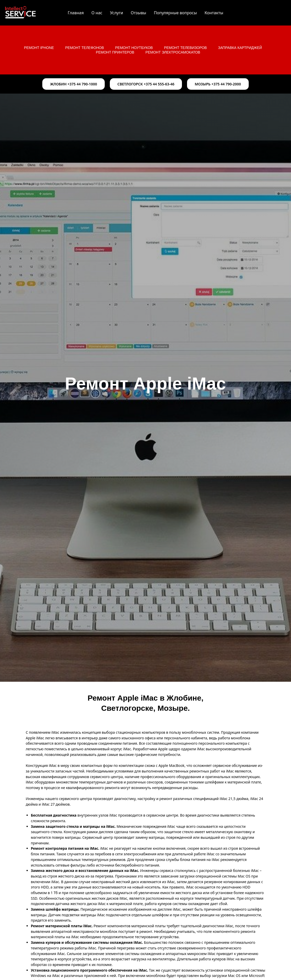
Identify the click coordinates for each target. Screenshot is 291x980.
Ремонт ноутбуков (134, 48)
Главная (76, 13)
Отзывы (138, 13)
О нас (97, 13)
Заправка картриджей (240, 48)
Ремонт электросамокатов (173, 52)
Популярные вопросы (175, 13)
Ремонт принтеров (115, 52)
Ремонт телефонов (85, 48)
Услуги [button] (117, 13)
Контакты (214, 13)
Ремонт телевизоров (186, 48)
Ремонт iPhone (39, 48)
